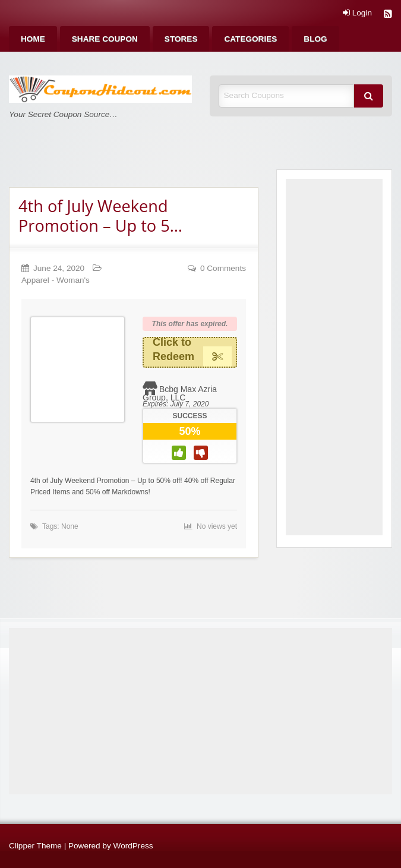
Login (357, 13)
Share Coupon (105, 39)
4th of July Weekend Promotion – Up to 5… (100, 216)
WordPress (133, 846)
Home (33, 39)
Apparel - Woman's (56, 280)
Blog (315, 39)
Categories (250, 39)
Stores (181, 39)
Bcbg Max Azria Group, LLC (180, 393)
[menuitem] (33, 39)
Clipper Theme (35, 846)
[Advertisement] (334, 357)
